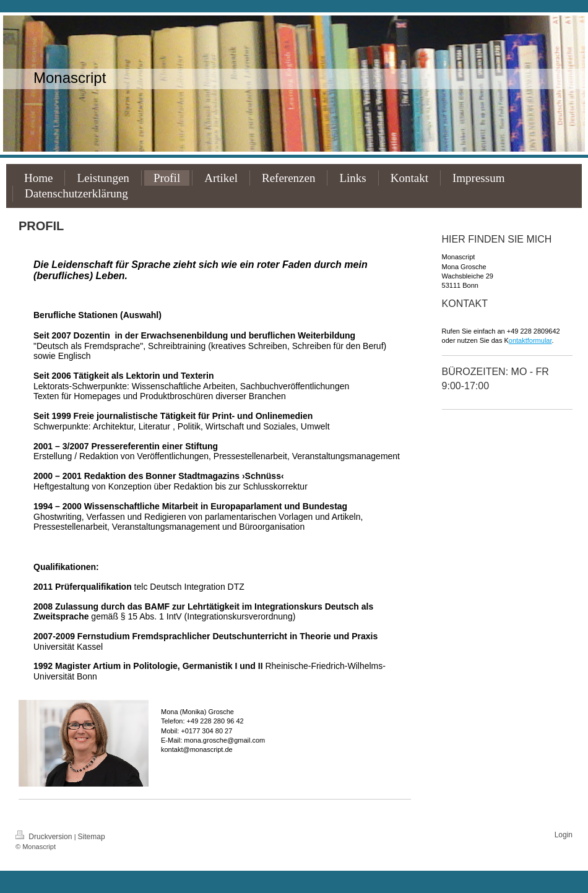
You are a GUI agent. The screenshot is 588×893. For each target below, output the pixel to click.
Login (564, 835)
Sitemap (92, 837)
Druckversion (45, 837)
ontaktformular (530, 340)
